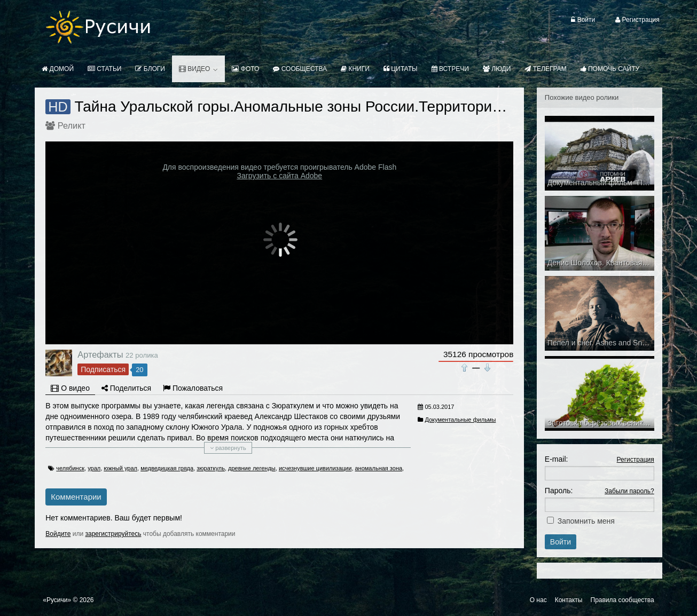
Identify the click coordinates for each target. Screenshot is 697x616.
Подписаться (103, 369)
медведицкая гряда (167, 468)
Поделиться (126, 388)
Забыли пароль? (629, 491)
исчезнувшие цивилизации (315, 468)
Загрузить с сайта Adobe (279, 176)
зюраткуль (211, 468)
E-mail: (557, 459)
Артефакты (100, 354)
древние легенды (252, 468)
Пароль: (559, 491)
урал (94, 468)
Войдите (58, 534)
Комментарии (76, 497)
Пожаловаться (193, 388)
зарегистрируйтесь (113, 534)
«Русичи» (57, 600)
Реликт (72, 125)
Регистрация (636, 460)
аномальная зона (379, 468)
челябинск (70, 468)
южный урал (120, 468)
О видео (70, 388)
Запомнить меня (586, 521)
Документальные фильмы (460, 420)
